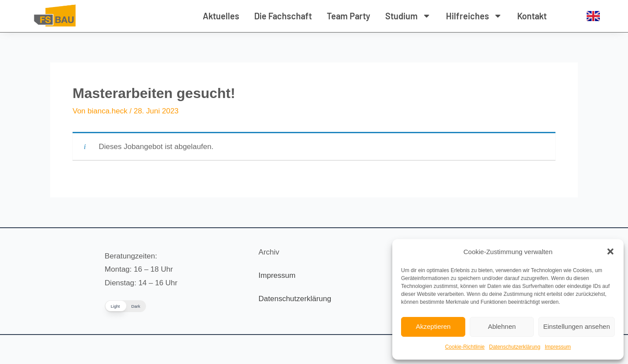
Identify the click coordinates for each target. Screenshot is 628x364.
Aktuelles (221, 16)
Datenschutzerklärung (515, 347)
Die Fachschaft (283, 16)
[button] (610, 251)
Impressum (558, 347)
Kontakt (532, 16)
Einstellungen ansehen (577, 326)
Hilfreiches (474, 16)
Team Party (349, 16)
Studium (408, 16)
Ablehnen (502, 326)
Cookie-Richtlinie (465, 347)
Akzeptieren (433, 326)
